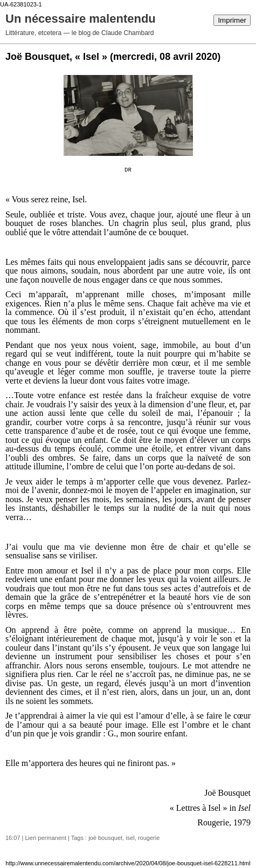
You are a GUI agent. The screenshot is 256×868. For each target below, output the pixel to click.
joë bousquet (105, 838)
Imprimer (232, 20)
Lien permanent (46, 838)
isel (130, 838)
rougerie (149, 838)
